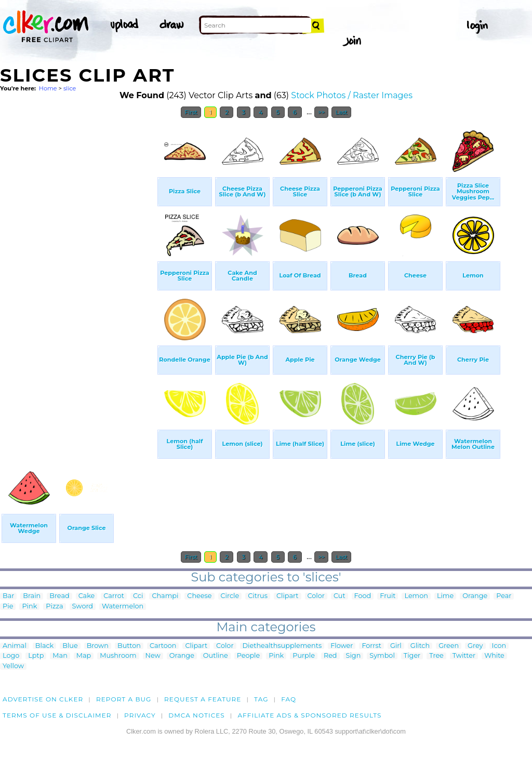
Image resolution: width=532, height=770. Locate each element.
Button (129, 646)
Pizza (54, 607)
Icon (499, 646)
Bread (59, 596)
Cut (340, 596)
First (191, 112)
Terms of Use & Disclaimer (57, 715)
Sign (354, 656)
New (153, 656)
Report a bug (124, 699)
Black (44, 646)
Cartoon (163, 646)
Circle (230, 596)
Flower (342, 646)
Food (363, 596)
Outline (216, 656)
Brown (98, 646)
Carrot (114, 596)
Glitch (420, 646)
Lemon (416, 596)
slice (70, 88)
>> (321, 112)
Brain (32, 596)
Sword (83, 607)
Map (84, 656)
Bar (8, 596)
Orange (475, 596)
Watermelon (123, 607)
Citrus (258, 596)
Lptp (36, 656)
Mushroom (118, 656)
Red (330, 656)
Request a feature (203, 699)
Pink (29, 607)
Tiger (412, 656)
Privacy (140, 715)
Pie (8, 607)
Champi (165, 596)
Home (48, 88)
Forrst (371, 646)
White (494, 656)
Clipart (288, 596)
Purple (304, 656)
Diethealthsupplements (282, 646)
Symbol (382, 656)
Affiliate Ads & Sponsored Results (309, 715)
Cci (138, 596)
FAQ (289, 699)
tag (261, 699)
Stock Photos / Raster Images (352, 95)
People (249, 656)
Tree (436, 656)
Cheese (199, 596)
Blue (70, 646)
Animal (15, 646)
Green (449, 646)
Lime (445, 596)
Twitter (464, 656)
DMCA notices (197, 715)
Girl (396, 646)
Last (341, 112)
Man (60, 656)
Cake (87, 596)
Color (316, 596)
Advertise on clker (43, 699)
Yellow (13, 666)
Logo (11, 656)
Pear (504, 596)
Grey (475, 646)
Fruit (388, 596)
